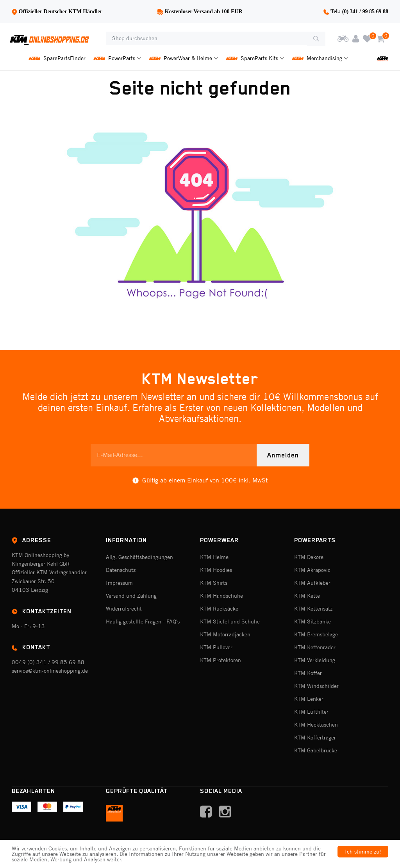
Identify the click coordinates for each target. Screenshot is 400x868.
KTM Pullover (216, 647)
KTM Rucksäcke (219, 609)
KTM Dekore (309, 557)
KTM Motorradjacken (225, 634)
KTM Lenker (309, 699)
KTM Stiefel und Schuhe (230, 622)
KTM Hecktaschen (316, 725)
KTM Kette (307, 596)
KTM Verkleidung (315, 660)
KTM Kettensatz (313, 609)
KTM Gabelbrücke (316, 750)
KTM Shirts (214, 583)
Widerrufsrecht (124, 609)
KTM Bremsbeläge (316, 634)
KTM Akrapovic (312, 570)
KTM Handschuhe (221, 596)
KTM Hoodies (216, 570)
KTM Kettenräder (315, 647)
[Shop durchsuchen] (206, 39)
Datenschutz (121, 570)
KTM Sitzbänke (312, 622)
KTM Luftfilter (311, 712)
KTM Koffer (308, 673)
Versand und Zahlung (131, 596)
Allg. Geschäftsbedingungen (139, 557)
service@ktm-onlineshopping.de (50, 671)
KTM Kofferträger (315, 738)
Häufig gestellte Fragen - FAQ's (143, 622)
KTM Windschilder (316, 686)
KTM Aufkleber (312, 583)
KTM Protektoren (221, 660)
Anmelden (283, 455)
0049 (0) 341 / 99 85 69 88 (48, 662)
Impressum (119, 583)
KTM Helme (214, 557)
